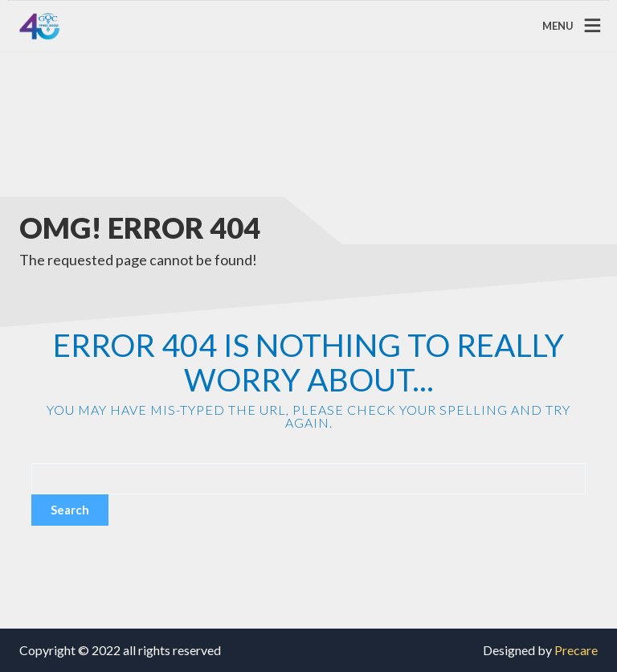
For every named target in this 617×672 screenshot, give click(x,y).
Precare (576, 650)
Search (70, 510)
